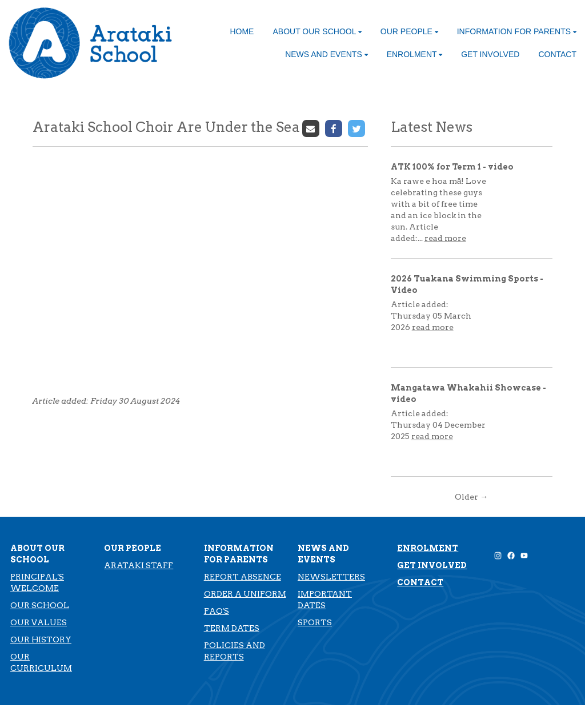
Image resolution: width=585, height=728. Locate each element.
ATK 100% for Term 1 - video (452, 167)
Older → (471, 497)
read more (445, 238)
